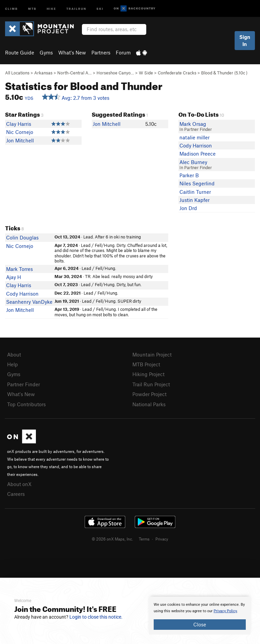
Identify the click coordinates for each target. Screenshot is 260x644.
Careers (16, 494)
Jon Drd (188, 208)
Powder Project (149, 394)
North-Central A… (74, 73)
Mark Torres (19, 269)
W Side (146, 73)
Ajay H (14, 277)
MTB (32, 8)
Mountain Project (152, 354)
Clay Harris (19, 124)
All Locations (17, 73)
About (14, 354)
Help (13, 364)
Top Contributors (26, 404)
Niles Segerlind (197, 183)
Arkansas (43, 73)
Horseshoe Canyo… (115, 73)
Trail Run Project (151, 384)
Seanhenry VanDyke (29, 302)
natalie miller (194, 137)
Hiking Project (148, 374)
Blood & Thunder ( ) (224, 73)
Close (200, 624)
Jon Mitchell (20, 140)
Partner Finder (24, 384)
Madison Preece (198, 154)
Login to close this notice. (96, 617)
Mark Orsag (193, 124)
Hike (51, 8)
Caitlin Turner (195, 192)
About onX (19, 484)
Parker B (189, 175)
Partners (101, 52)
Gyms (46, 52)
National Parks (149, 404)
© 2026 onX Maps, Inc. (112, 539)
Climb (12, 8)
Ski (100, 8)
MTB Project (146, 364)
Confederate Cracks (177, 73)
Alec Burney (193, 162)
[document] (200, 616)
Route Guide (20, 52)
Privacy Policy (225, 611)
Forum (123, 52)
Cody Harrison (196, 145)
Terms (144, 539)
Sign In (245, 40)
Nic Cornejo (20, 132)
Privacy (162, 539)
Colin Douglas (22, 237)
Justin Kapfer (194, 200)
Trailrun (76, 8)
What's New (72, 52)
